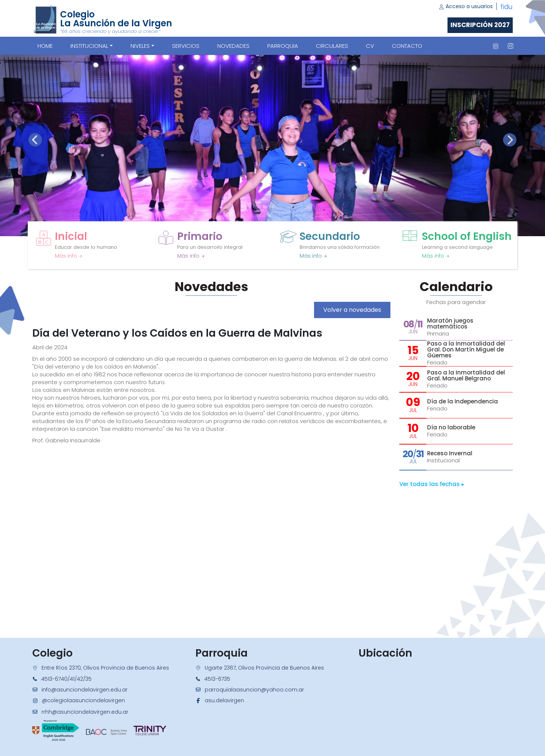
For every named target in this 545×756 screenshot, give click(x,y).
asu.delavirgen (224, 700)
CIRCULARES (332, 46)
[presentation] (35, 140)
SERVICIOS (186, 46)
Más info (69, 256)
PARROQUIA (283, 46)
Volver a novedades (352, 310)
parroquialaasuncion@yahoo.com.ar (254, 690)
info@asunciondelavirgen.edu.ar (85, 690)
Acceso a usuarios (466, 6)
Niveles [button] (140, 46)
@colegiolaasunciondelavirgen (83, 700)
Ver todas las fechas (432, 484)
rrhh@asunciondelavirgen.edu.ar (85, 712)
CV (370, 46)
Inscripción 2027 (480, 25)
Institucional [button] (89, 46)
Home (45, 46)
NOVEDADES (233, 46)
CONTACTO (407, 46)
